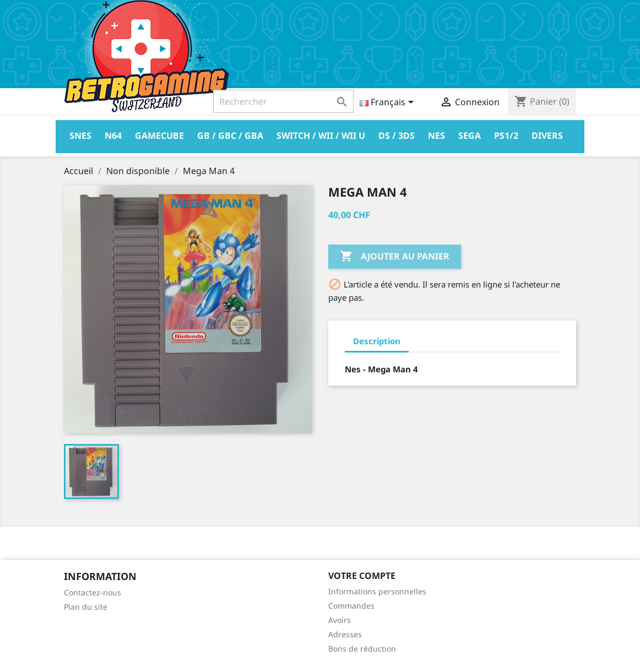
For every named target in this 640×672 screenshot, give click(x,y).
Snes (80, 136)
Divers (547, 136)
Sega (470, 136)
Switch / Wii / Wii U (321, 136)
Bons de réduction (362, 649)
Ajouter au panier (395, 257)
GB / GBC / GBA (230, 136)
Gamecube (159, 136)
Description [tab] (377, 341)
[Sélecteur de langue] (389, 103)
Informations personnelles (377, 591)
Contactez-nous (93, 592)
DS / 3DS (397, 136)
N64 (113, 136)
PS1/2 (506, 136)
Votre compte (362, 576)
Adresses (345, 634)
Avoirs (340, 620)
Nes (436, 136)
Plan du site (86, 607)
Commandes (351, 606)
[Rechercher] (283, 101)
